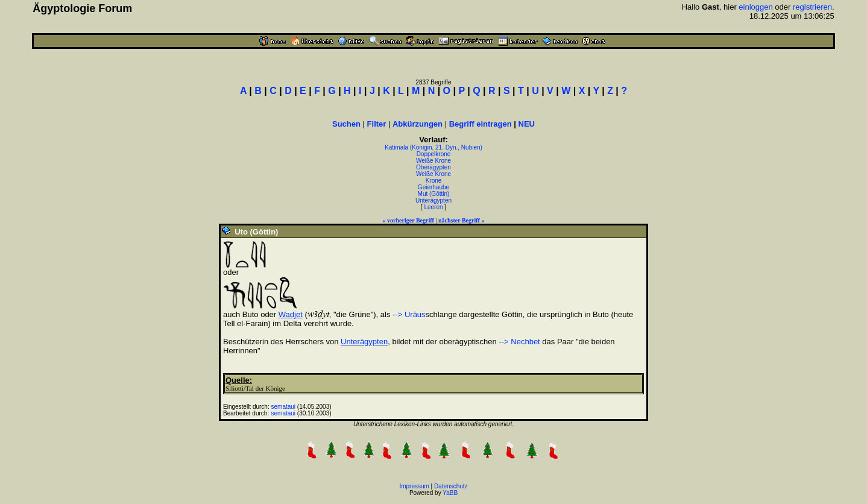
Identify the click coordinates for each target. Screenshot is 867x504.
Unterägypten (433, 200)
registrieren (812, 7)
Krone (434, 181)
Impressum (414, 486)
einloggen (755, 7)
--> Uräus (409, 314)
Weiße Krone (433, 161)
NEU (527, 124)
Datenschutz (451, 486)
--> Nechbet (519, 342)
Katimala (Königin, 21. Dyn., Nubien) (433, 147)
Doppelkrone (434, 154)
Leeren (433, 207)
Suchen (346, 124)
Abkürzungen (418, 124)
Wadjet (291, 314)
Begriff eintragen (481, 124)
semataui (284, 407)
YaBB (450, 493)
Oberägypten (433, 167)
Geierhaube (433, 187)
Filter (377, 124)
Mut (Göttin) (434, 194)
